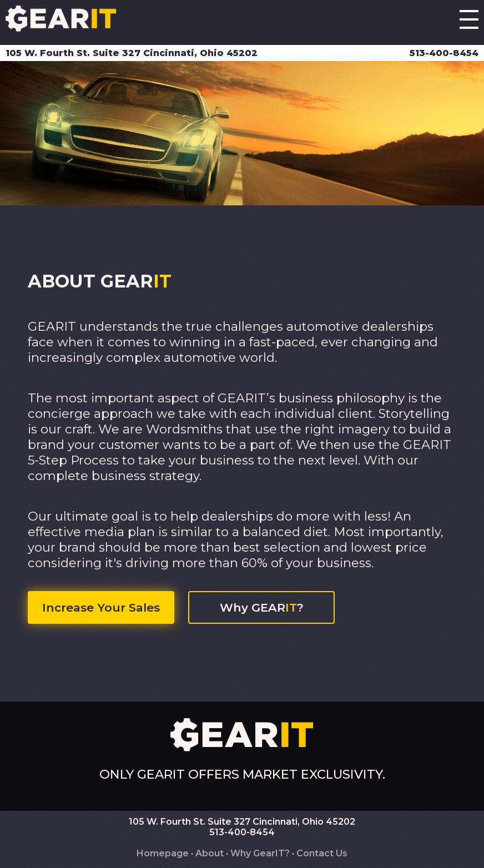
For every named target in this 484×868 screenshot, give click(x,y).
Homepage (163, 853)
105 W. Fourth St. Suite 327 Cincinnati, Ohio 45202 (132, 53)
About (210, 853)
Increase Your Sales (101, 607)
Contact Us (322, 853)
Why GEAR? (262, 607)
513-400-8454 (444, 53)
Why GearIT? (260, 853)
